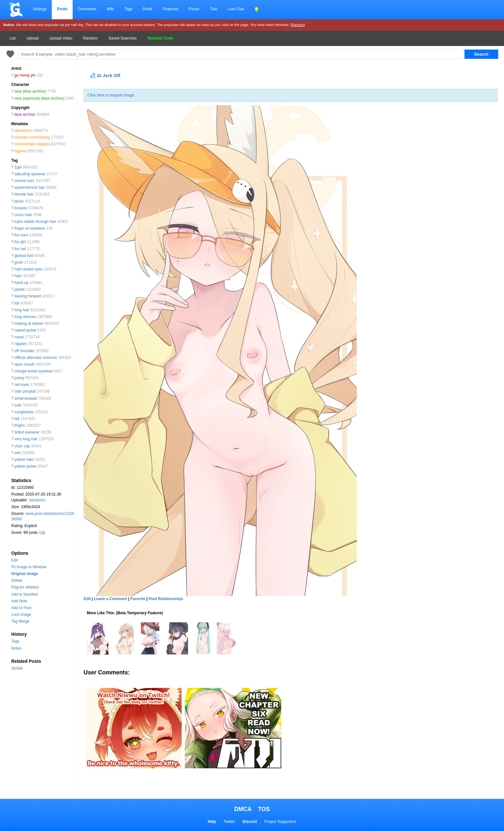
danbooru (37, 500)
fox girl (20, 242)
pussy (19, 378)
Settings (40, 9)
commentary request (32, 144)
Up (41, 533)
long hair (22, 310)
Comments (87, 9)
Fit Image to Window (29, 567)
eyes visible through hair (35, 222)
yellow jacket (25, 466)
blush (19, 201)
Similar (17, 668)
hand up (21, 283)
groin (19, 262)
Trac (214, 9)
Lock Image (21, 615)
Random (90, 38)
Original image (25, 574)
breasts (21, 208)
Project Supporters (280, 822)
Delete (17, 580)
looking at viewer (29, 324)
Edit (15, 560)
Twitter (229, 822)
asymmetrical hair (30, 187)
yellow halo (24, 460)
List (13, 38)
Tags (128, 9)
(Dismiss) (298, 25)
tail (17, 419)
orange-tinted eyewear (34, 371)
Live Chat (236, 9)
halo (18, 276)
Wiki (110, 9)
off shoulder (25, 351)
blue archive (25, 114)
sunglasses (24, 412)
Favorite (138, 599)
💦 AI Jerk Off (105, 76)
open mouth (25, 364)
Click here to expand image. (111, 95)
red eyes (22, 385)
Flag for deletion (25, 587)
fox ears (21, 235)
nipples (21, 344)
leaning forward (28, 296)
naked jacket (25, 330)
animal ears (24, 181)
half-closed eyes (28, 269)
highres (21, 151)
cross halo (23, 215)
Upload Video (61, 38)
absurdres (23, 131)
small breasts (26, 398)
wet (18, 453)
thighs (20, 425)
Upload (32, 38)
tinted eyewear (27, 432)
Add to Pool (21, 608)
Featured (170, 9)
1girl (18, 167)
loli (17, 303)
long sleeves (25, 317)
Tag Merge (20, 621)
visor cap (22, 446)
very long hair (26, 439)
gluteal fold (24, 256)
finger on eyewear (30, 228)
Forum (194, 9)
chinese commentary (32, 137)
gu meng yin (25, 75)
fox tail (20, 249)
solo (18, 405)
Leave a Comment (111, 599)
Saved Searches (122, 38)
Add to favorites (25, 594)
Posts (62, 9)
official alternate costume (36, 358)
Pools (148, 9)
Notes (16, 648)
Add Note (19, 601)
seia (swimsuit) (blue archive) (39, 98)
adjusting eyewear (30, 174)
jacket (19, 289)
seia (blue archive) (30, 91)
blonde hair (24, 194)
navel (19, 337)
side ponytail (25, 391)
